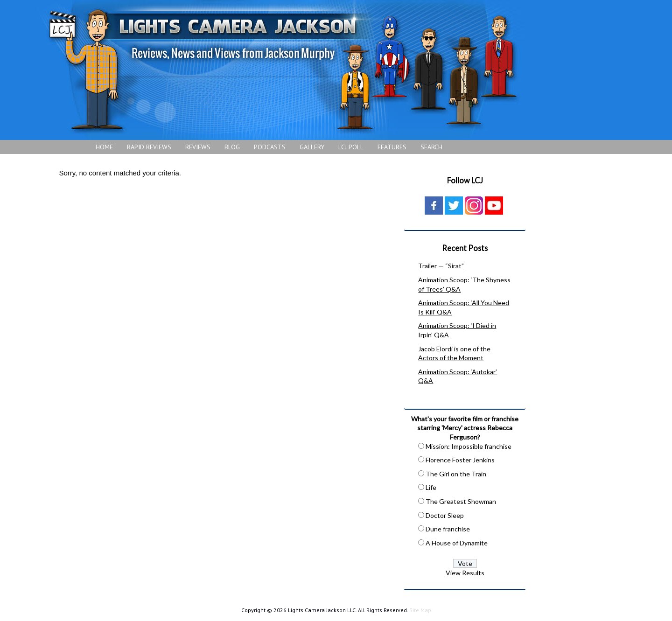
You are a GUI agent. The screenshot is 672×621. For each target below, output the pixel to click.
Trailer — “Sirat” (441, 266)
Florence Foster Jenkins (460, 460)
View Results (465, 573)
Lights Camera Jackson (282, 70)
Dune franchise (448, 529)
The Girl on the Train (456, 474)
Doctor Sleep (445, 515)
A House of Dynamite (457, 543)
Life (431, 487)
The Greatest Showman (461, 501)
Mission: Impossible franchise (469, 446)
